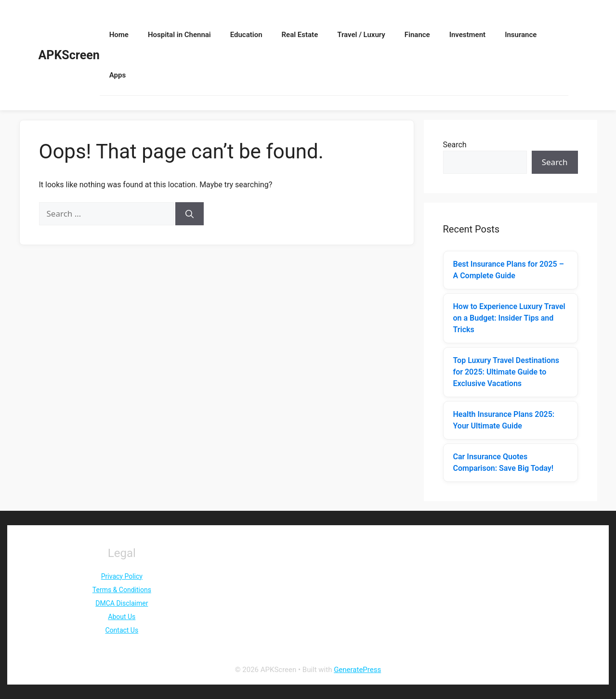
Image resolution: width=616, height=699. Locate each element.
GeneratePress (357, 670)
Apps (118, 75)
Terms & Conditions (122, 590)
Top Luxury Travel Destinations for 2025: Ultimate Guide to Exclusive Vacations (506, 372)
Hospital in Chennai (179, 35)
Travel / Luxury (361, 35)
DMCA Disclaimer (122, 603)
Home (119, 35)
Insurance (521, 35)
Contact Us (122, 630)
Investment (467, 35)
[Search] (190, 214)
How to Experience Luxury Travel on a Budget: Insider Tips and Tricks (509, 318)
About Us (122, 617)
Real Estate (300, 35)
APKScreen (69, 55)
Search (455, 145)
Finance (417, 35)
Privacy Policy (122, 576)
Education (246, 35)
